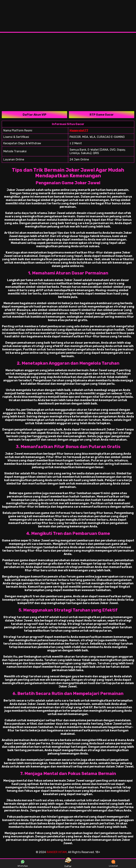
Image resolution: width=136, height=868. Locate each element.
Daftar (68, 863)
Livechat (113, 864)
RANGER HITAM (57, 852)
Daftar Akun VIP (35, 115)
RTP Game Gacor (102, 115)
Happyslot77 (79, 130)
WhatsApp (23, 864)
